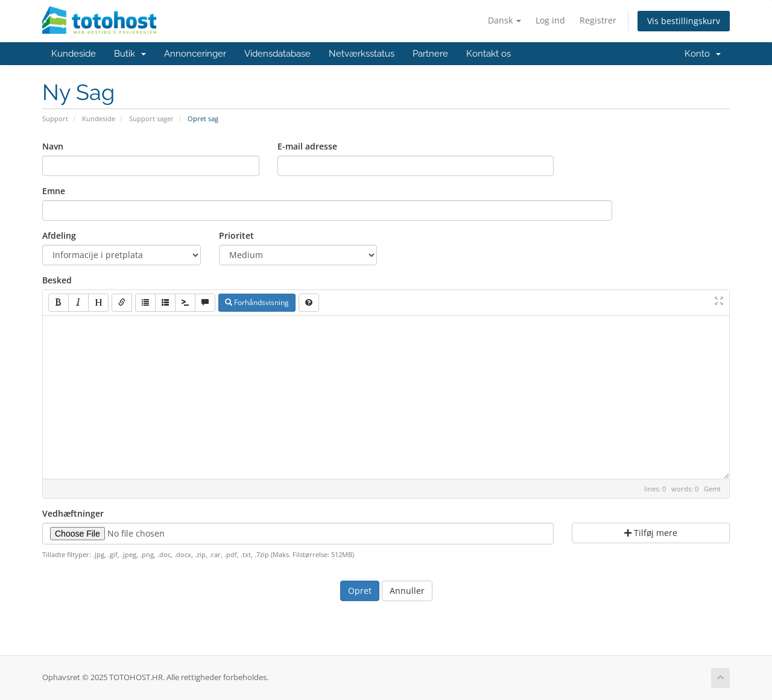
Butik (130, 54)
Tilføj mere (651, 533)
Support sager (151, 118)
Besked (57, 280)
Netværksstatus (362, 54)
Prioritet (236, 235)
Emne (54, 191)
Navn (53, 146)
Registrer (598, 20)
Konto (703, 54)
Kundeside (74, 54)
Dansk (505, 20)
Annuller (407, 591)
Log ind (550, 20)
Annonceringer (195, 54)
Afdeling (59, 235)
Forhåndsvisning (257, 302)
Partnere (430, 54)
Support (55, 118)
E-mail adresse (307, 146)
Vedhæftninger (73, 513)
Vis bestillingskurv (684, 21)
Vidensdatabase (277, 54)
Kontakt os (489, 54)
